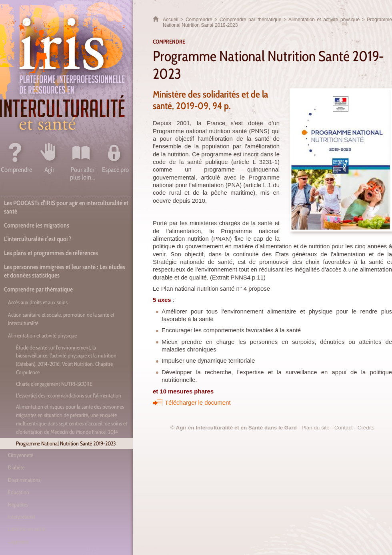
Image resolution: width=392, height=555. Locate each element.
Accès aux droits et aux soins (38, 302)
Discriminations (24, 480)
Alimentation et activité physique (324, 20)
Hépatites (18, 505)
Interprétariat (22, 517)
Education (19, 492)
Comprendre (199, 20)
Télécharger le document (198, 403)
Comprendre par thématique (251, 20)
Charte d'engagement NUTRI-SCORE (54, 384)
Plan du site (316, 428)
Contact (344, 428)
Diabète (16, 467)
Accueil (171, 20)
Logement (18, 541)
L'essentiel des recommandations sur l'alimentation (69, 395)
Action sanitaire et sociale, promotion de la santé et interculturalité (61, 319)
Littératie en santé (27, 529)
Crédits (366, 428)
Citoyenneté (21, 455)
